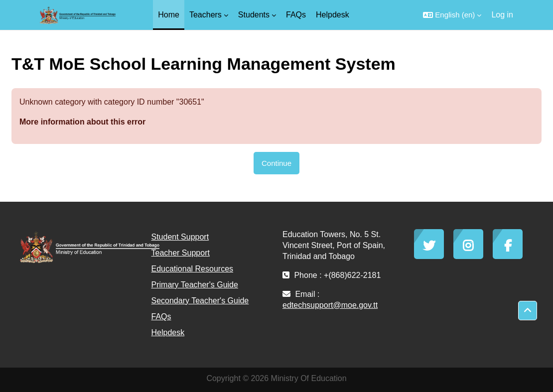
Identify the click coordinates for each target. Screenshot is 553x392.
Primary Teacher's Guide (195, 285)
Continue (276, 163)
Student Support (180, 237)
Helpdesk (168, 332)
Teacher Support (181, 253)
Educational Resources (193, 269)
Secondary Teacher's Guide (200, 301)
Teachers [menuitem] (206, 15)
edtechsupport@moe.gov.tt (330, 305)
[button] (452, 15)
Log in (502, 15)
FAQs (161, 317)
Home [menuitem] (169, 15)
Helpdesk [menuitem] (333, 15)
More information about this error (82, 122)
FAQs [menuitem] (296, 15)
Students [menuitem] (254, 15)
